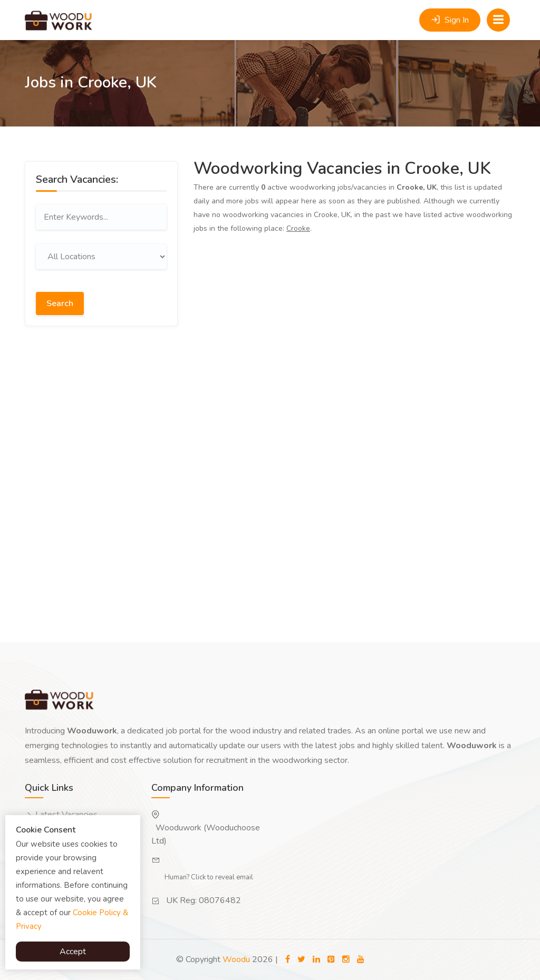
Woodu (236, 959)
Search (60, 303)
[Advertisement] (101, 408)
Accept (73, 952)
